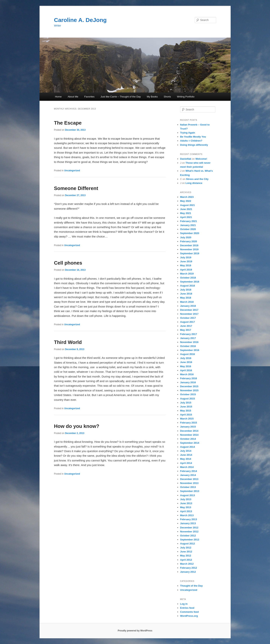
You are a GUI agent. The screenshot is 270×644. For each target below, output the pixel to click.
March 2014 (187, 467)
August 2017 (188, 322)
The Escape (68, 123)
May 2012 (186, 556)
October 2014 (188, 439)
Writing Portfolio (186, 97)
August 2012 (188, 544)
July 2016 (186, 358)
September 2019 (190, 253)
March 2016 (187, 374)
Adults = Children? (191, 141)
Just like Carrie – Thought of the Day (121, 97)
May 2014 (186, 459)
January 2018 (188, 306)
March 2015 (187, 419)
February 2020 (189, 241)
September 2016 (190, 350)
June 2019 (186, 261)
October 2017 (188, 318)
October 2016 (188, 346)
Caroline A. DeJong (80, 20)
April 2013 (186, 511)
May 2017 (186, 330)
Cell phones (68, 263)
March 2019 (187, 274)
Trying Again (188, 133)
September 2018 (190, 282)
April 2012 (186, 560)
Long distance (194, 183)
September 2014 (190, 443)
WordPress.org (189, 616)
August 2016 (188, 354)
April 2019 (186, 270)
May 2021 (186, 213)
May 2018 (186, 298)
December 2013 (189, 479)
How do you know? (77, 426)
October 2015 (188, 394)
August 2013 (188, 495)
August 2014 (188, 447)
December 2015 (189, 386)
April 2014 (186, 463)
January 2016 (188, 382)
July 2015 (186, 403)
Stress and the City (197, 179)
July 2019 (186, 257)
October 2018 (188, 278)
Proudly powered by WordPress (135, 631)
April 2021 (186, 217)
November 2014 (189, 435)
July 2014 (186, 451)
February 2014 (189, 471)
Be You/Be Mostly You (193, 137)
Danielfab (186, 159)
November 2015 (189, 390)
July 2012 (186, 548)
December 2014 (189, 431)
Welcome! (201, 159)
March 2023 (187, 197)
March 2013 (187, 515)
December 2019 (189, 245)
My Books (152, 97)
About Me (73, 97)
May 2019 (186, 265)
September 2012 (190, 540)
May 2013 (186, 507)
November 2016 (189, 342)
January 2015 (188, 427)
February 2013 (189, 519)
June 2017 (186, 326)
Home (58, 97)
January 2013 (188, 523)
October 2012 (188, 536)
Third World (68, 342)
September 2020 (190, 233)
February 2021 (189, 221)
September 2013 (190, 491)
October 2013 (188, 487)
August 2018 (188, 286)
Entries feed (187, 608)
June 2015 (186, 407)
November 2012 (189, 532)
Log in (184, 604)
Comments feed (190, 612)
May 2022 (186, 201)
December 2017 (189, 310)
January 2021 (188, 225)
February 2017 (189, 334)
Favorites (89, 97)
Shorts (167, 97)
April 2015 (186, 415)
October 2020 (188, 229)
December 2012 (189, 528)
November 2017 (189, 314)
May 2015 (186, 411)
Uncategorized (72, 171)
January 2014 (188, 475)
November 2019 (189, 249)
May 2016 (186, 366)
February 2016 (189, 378)
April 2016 (186, 370)
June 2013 (186, 503)
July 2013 (186, 499)
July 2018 (186, 290)
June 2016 (186, 362)
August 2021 (188, 205)
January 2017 (188, 338)
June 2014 (186, 455)
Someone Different (76, 188)
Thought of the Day (191, 586)
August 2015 (188, 399)
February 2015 (189, 423)
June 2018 (186, 294)
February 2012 (189, 568)
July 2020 (186, 237)
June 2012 (186, 552)
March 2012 (187, 564)
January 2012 (188, 572)
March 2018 (187, 302)
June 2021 (186, 209)
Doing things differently (194, 145)
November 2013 (189, 483)
